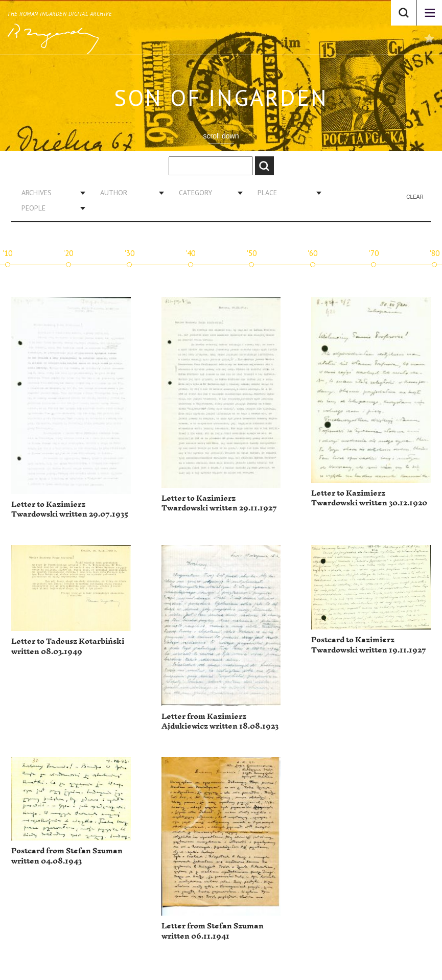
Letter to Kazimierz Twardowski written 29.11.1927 (219, 504)
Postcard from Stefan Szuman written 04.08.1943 (67, 856)
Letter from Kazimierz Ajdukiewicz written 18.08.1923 (220, 722)
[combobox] (50, 193)
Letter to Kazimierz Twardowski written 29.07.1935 (70, 510)
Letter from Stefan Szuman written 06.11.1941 (213, 931)
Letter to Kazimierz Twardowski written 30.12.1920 (369, 498)
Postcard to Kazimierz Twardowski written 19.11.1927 (369, 645)
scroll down (221, 136)
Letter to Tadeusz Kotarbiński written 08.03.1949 (68, 647)
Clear (415, 197)
